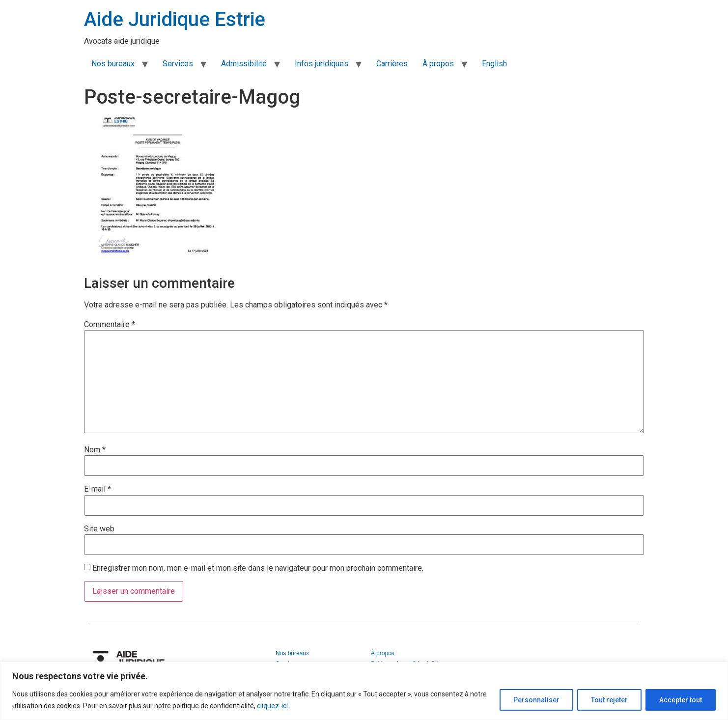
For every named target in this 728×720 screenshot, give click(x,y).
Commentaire (110, 325)
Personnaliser (534, 700)
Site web (99, 529)
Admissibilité (244, 64)
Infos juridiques (322, 64)
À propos (438, 64)
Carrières (392, 64)
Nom (95, 450)
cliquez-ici (272, 706)
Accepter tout (680, 700)
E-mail (98, 489)
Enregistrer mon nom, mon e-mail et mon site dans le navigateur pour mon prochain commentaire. (258, 568)
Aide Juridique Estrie (175, 19)
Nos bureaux (113, 64)
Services (178, 64)
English (494, 64)
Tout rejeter (608, 700)
